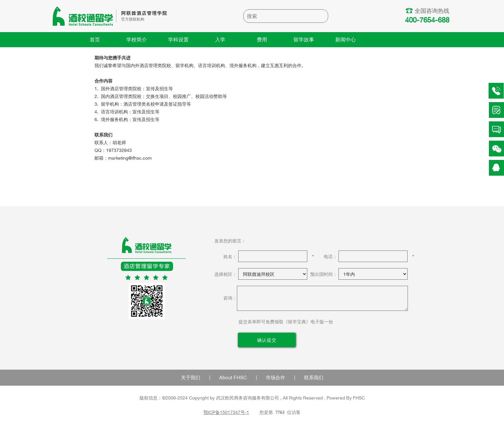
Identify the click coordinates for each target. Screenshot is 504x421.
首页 (95, 39)
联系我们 (314, 377)
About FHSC (233, 377)
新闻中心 (346, 39)
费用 (262, 39)
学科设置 (178, 39)
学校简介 (137, 39)
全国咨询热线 (428, 11)
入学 (220, 39)
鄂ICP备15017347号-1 (226, 412)
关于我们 (191, 377)
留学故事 (304, 39)
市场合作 (275, 377)
